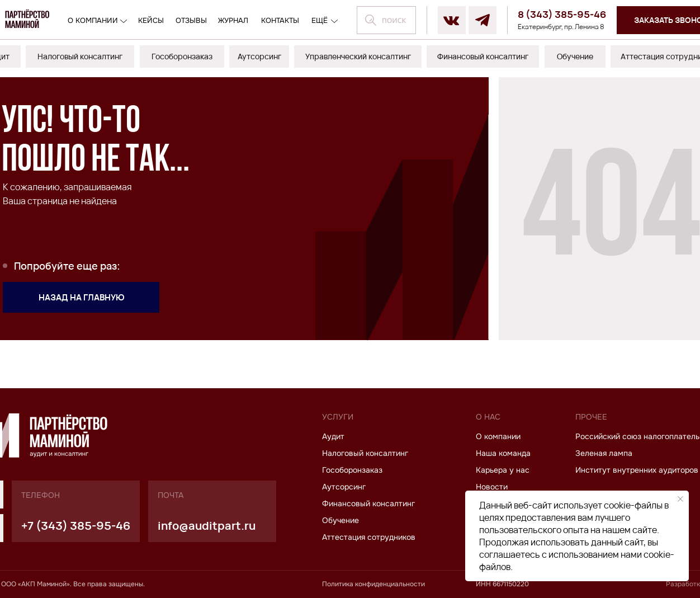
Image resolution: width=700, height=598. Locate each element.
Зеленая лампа (604, 453)
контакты (280, 20)
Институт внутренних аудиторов (637, 470)
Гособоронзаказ (352, 470)
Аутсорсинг (344, 487)
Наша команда (503, 453)
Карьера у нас (503, 470)
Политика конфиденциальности (373, 584)
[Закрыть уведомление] (680, 499)
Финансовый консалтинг (368, 503)
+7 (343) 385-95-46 (76, 526)
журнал (233, 20)
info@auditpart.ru (207, 526)
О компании (93, 20)
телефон (41, 495)
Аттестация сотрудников (369, 537)
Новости (492, 487)
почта (171, 495)
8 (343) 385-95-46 (562, 14)
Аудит (333, 436)
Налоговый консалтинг (365, 453)
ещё (320, 20)
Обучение (340, 520)
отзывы (191, 20)
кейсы (151, 20)
